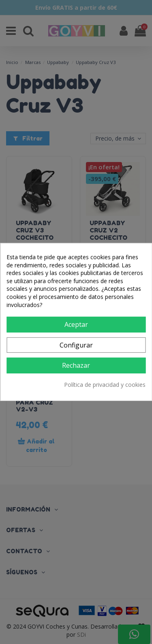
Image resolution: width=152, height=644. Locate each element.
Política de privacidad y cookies (105, 385)
